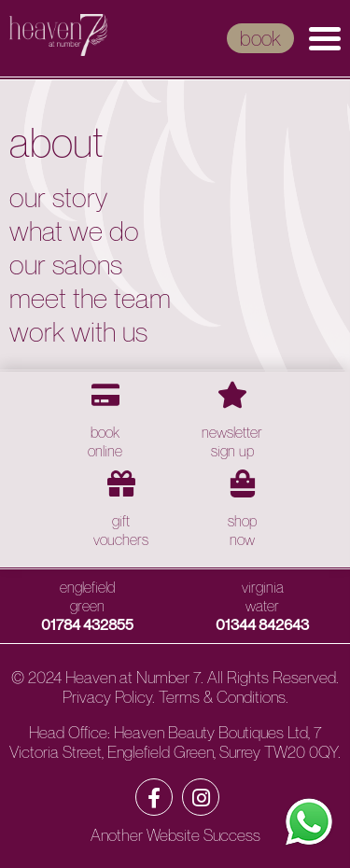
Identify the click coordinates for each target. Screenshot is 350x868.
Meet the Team (90, 298)
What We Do (74, 231)
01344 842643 (262, 624)
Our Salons (66, 264)
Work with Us (78, 331)
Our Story (58, 197)
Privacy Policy (107, 697)
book (260, 38)
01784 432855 (87, 624)
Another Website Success (175, 835)
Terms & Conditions (222, 697)
